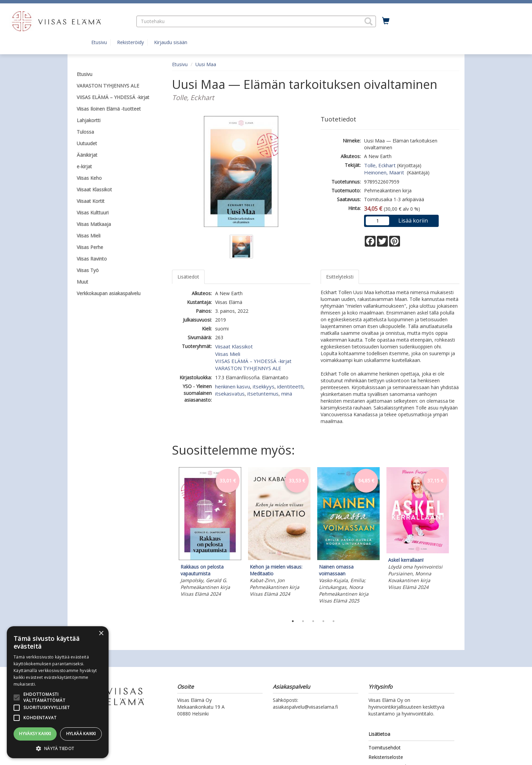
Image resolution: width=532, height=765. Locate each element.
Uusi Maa (206, 64)
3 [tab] (313, 621)
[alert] (58, 692)
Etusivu (99, 42)
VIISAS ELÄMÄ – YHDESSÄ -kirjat (253, 361)
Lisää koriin (413, 221)
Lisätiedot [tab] (188, 277)
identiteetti (290, 386)
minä (287, 394)
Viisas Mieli (228, 354)
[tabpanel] (210, 533)
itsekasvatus (230, 394)
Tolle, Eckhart (380, 165)
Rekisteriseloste (386, 757)
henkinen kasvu (233, 386)
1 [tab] (293, 621)
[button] (368, 21)
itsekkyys (264, 386)
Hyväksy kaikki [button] (35, 734)
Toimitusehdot (385, 748)
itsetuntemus (263, 394)
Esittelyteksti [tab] (340, 277)
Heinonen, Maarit (385, 172)
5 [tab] (334, 621)
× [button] (101, 634)
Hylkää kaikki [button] (81, 734)
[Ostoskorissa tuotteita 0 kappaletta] (386, 21)
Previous (170, 540)
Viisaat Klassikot (234, 346)
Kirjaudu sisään (171, 42)
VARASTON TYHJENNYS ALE (248, 368)
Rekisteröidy (130, 42)
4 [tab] (323, 621)
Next (456, 540)
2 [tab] (303, 621)
